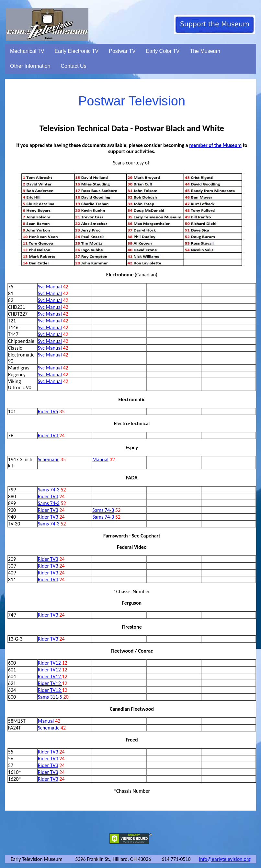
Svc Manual (50, 287)
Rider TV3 (49, 435)
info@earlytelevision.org (225, 859)
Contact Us (74, 66)
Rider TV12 (50, 663)
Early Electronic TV (77, 51)
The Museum (205, 51)
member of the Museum (215, 145)
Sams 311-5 (50, 697)
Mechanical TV (27, 51)
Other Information (30, 66)
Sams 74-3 (49, 490)
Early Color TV (163, 51)
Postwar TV (122, 51)
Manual (100, 459)
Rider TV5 (48, 411)
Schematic (49, 459)
